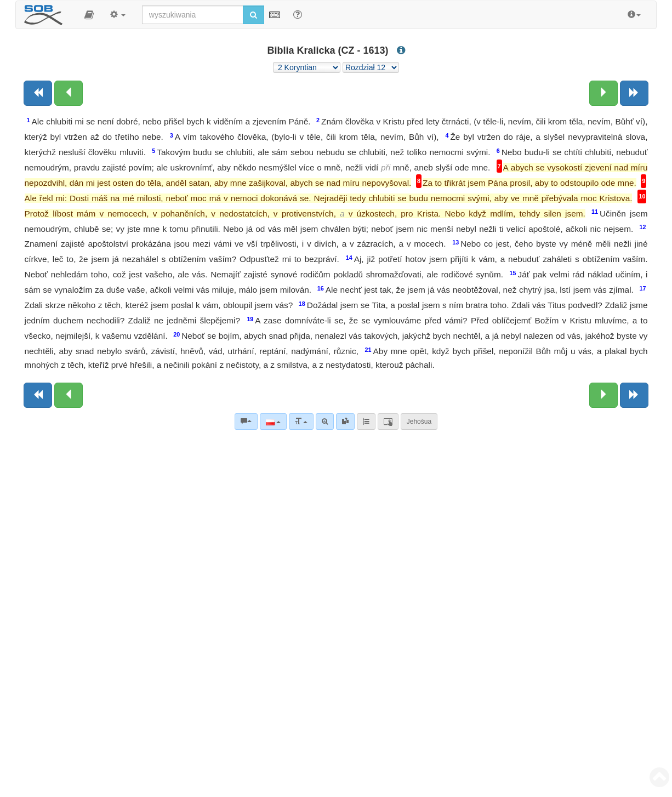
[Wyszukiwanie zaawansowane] (325, 422)
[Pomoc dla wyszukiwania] (298, 14)
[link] (345, 422)
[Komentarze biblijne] (246, 422)
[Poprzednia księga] (38, 93)
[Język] (273, 422)
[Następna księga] (634, 93)
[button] (89, 15)
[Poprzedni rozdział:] (69, 93)
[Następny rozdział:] (603, 93)
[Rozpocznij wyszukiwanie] (254, 15)
